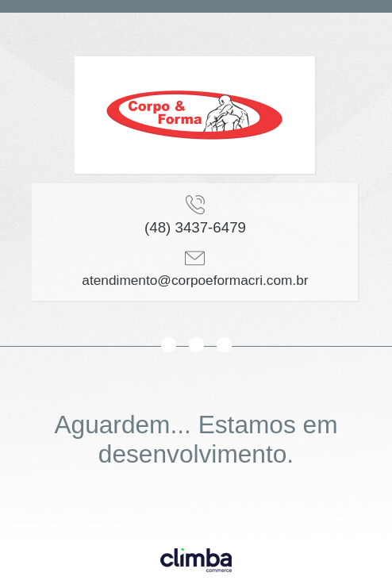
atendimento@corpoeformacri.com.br (195, 280)
